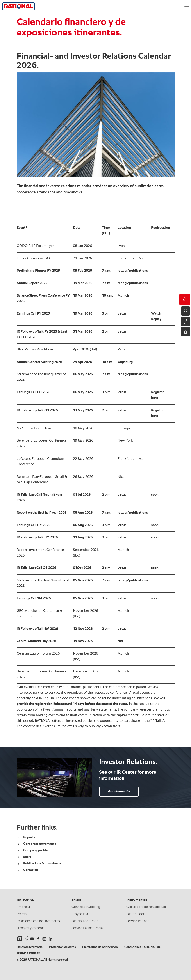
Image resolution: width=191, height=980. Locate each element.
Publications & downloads (42, 863)
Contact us (31, 870)
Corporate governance (40, 844)
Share (27, 857)
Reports (29, 837)
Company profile (35, 850)
